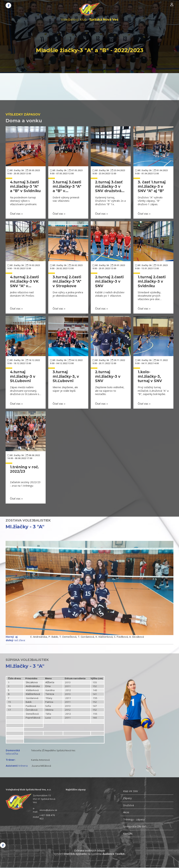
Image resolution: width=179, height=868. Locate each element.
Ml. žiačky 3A (17, 170)
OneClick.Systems (75, 854)
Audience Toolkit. (114, 854)
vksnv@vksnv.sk (48, 810)
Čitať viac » (16, 214)
